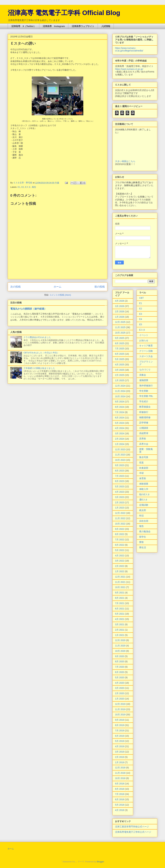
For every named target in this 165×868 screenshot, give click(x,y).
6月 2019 (120, 736)
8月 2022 (120, 534)
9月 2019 (120, 720)
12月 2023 (120, 449)
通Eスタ (143, 500)
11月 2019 (120, 709)
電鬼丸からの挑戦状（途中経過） (28, 309)
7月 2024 (120, 412)
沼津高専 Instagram (54, 26)
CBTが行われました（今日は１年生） (41, 353)
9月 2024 (120, 402)
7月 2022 (120, 540)
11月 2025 (120, 327)
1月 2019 (120, 762)
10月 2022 (120, 524)
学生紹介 (144, 401)
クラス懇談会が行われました (37, 337)
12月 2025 (120, 322)
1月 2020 (120, 699)
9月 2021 (120, 593)
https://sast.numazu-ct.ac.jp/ (129, 69)
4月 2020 (120, 683)
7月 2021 (120, 603)
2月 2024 (120, 439)
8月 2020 (120, 661)
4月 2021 (120, 619)
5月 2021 (120, 614)
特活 (141, 516)
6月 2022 (120, 545)
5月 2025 (120, 359)
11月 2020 (120, 646)
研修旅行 (144, 412)
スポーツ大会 (146, 356)
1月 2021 (120, 635)
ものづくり (145, 370)
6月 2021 (120, 609)
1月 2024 (120, 444)
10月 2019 (120, 715)
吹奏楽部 (144, 468)
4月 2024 (120, 428)
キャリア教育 (146, 346)
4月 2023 (120, 492)
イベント (144, 335)
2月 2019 (120, 757)
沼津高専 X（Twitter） (24, 26)
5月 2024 (120, 423)
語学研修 (144, 423)
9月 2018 (120, 784)
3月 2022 (120, 561)
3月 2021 (120, 624)
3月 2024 (120, 433)
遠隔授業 (144, 380)
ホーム (58, 287)
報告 (34, 187)
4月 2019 (120, 746)
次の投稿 (15, 287)
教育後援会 (145, 407)
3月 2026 (120, 306)
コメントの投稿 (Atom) (60, 295)
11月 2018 (120, 773)
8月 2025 (120, 343)
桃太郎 (143, 510)
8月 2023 (120, 471)
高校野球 (144, 433)
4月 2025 (120, 365)
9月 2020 (120, 656)
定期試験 (144, 505)
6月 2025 (120, 354)
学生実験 (144, 391)
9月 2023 (120, 465)
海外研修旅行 (146, 386)
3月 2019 (120, 752)
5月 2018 (120, 805)
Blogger (100, 862)
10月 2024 (120, 396)
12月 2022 (120, 513)
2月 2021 (120, 630)
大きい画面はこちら (125, 161)
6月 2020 (120, 672)
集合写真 (144, 457)
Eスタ (28, 187)
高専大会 (144, 444)
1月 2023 (120, 508)
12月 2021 (120, 577)
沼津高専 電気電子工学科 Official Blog (64, 13)
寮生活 (143, 547)
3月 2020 (120, 688)
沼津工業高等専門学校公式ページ (132, 827)
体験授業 (144, 484)
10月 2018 (120, 778)
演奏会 (143, 375)
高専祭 (143, 439)
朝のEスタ (144, 494)
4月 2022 (120, 556)
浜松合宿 (144, 521)
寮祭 (141, 542)
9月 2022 (120, 529)
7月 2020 (120, 667)
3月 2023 (120, 497)
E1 (19, 187)
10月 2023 (120, 460)
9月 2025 (120, 338)
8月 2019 (120, 725)
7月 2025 (120, 349)
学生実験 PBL (146, 396)
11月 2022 (120, 518)
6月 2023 (120, 481)
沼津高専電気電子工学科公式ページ (133, 832)
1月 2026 (120, 317)
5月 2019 (120, 741)
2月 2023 (120, 502)
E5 (141, 324)
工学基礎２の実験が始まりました (39, 368)
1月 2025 (120, 380)
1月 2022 (120, 571)
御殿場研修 (145, 417)
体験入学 (144, 489)
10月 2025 (120, 333)
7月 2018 (120, 794)
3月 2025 (120, 370)
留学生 (143, 537)
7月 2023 (120, 476)
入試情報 (106, 26)
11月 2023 (120, 455)
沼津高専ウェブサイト (83, 26)
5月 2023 (120, 486)
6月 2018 (120, 799)
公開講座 (144, 428)
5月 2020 (120, 677)
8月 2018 (120, 789)
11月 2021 (120, 582)
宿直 (141, 463)
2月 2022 (120, 566)
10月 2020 (120, 651)
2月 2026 (120, 311)
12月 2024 (120, 386)
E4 (141, 319)
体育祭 (143, 478)
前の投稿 (100, 287)
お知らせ (144, 340)
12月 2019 (120, 704)
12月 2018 (120, 768)
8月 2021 (120, 598)
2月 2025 (120, 375)
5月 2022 (120, 550)
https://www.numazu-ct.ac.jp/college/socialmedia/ (129, 49)
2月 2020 (120, 693)
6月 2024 (120, 418)
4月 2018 (120, 810)
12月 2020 (120, 640)
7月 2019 (120, 731)
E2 (23, 187)
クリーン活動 (146, 351)
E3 (141, 314)
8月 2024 (120, 407)
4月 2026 (120, 301)
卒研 (141, 473)
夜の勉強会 (145, 531)
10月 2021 (120, 587)
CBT (141, 298)
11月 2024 (120, 391)
